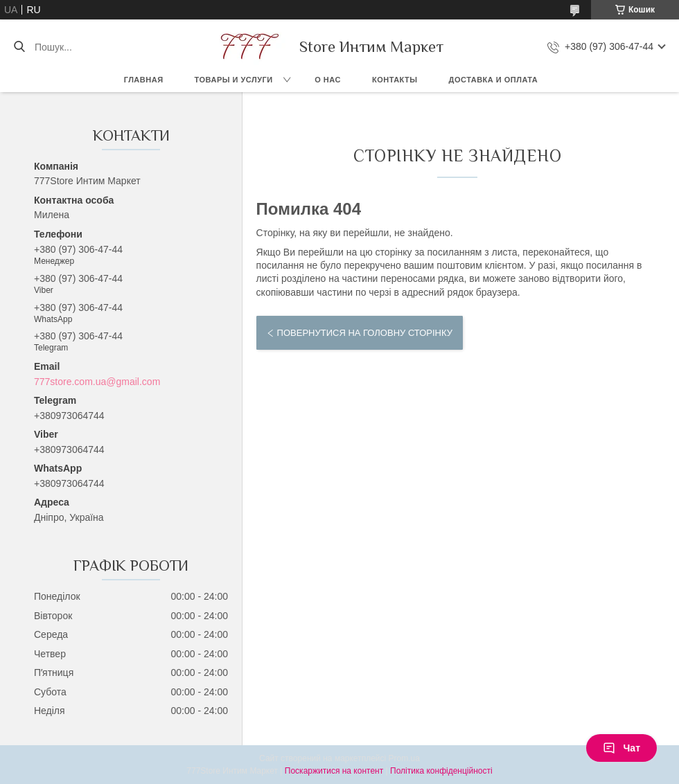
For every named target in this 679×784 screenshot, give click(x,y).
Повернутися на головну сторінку (365, 333)
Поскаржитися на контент (334, 771)
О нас (328, 80)
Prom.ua (404, 758)
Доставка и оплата (494, 80)
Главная (144, 80)
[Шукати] (19, 47)
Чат (621, 748)
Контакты (395, 80)
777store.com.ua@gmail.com (97, 382)
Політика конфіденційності (441, 771)
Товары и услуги (234, 80)
